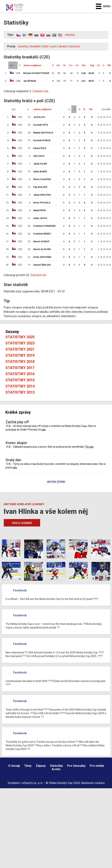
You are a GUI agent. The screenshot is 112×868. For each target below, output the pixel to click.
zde (44, 430)
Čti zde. (90, 447)
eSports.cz (29, 783)
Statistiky (56, 766)
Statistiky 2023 (20, 343)
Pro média (97, 766)
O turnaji (14, 766)
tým (12, 65)
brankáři (35, 46)
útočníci (75, 46)
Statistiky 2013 (20, 392)
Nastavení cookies (93, 783)
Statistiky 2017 (20, 368)
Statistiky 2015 (20, 380)
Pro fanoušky (76, 766)
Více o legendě (22, 523)
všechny (70, 35)
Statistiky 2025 (20, 337)
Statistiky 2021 (20, 349)
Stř (64, 65)
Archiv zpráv (56, 482)
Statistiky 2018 (20, 362)
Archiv (56, 769)
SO (98, 65)
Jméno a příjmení (32, 65)
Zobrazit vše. (41, 91)
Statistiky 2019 (20, 355)
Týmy (28, 766)
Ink (77, 65)
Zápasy (41, 766)
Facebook (20, 590)
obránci (63, 46)
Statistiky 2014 (20, 386)
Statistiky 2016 (20, 374)
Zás (71, 65)
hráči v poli (49, 46)
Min (58, 65)
